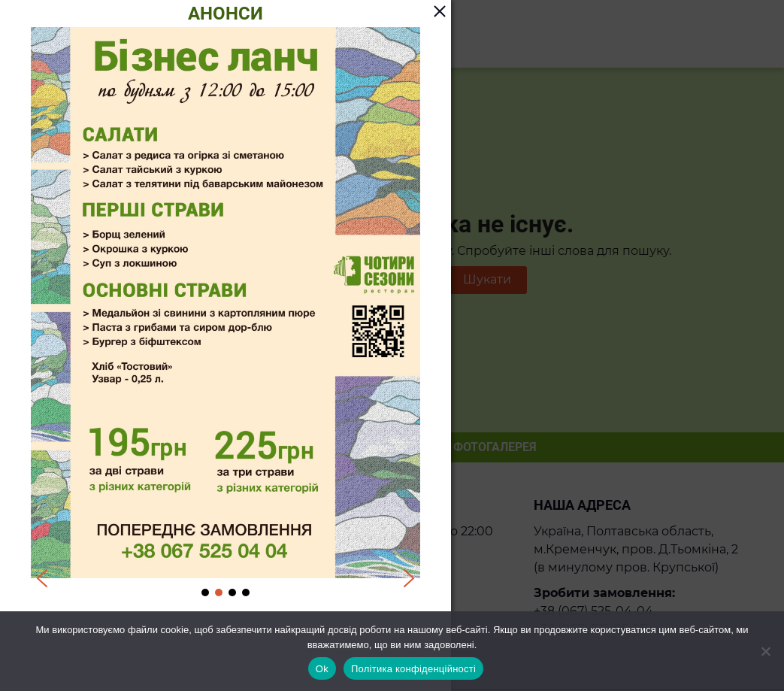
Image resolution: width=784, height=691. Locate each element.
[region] (226, 313)
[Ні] (765, 651)
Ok (322, 669)
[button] (42, 578)
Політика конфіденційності (413, 669)
